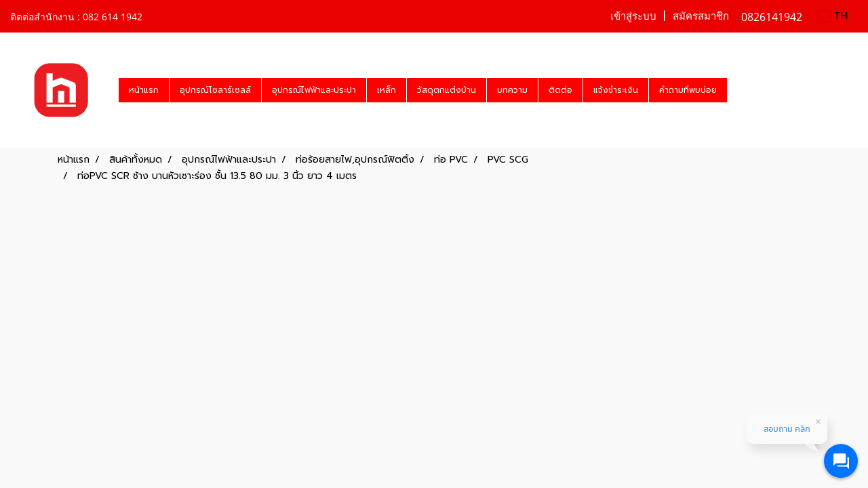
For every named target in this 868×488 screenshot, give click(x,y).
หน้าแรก (144, 90)
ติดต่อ (560, 90)
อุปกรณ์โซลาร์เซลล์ (215, 90)
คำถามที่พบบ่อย (688, 90)
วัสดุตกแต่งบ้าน (447, 90)
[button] (739, 90)
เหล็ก (387, 90)
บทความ (512, 90)
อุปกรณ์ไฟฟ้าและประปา (314, 90)
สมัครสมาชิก (701, 16)
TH (833, 16)
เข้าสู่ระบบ (633, 16)
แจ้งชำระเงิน (616, 90)
